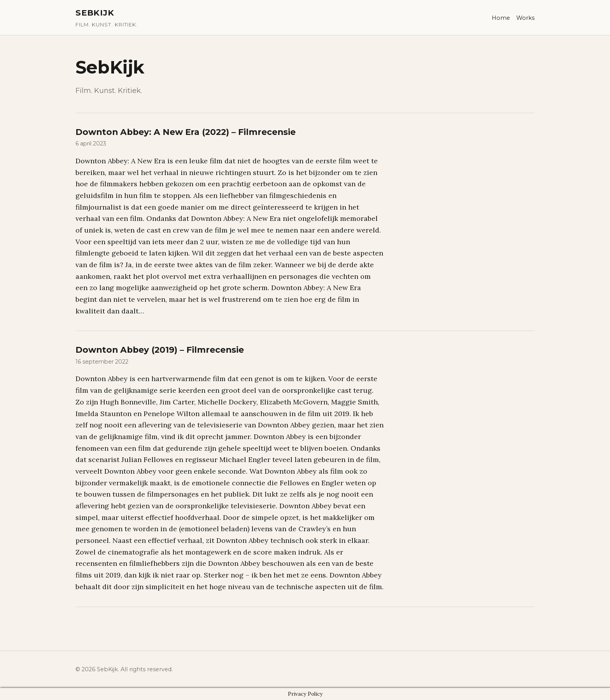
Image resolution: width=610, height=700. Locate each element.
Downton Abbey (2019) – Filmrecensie (160, 350)
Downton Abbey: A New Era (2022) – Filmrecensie (186, 132)
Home (501, 18)
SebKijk (95, 13)
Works (525, 18)
